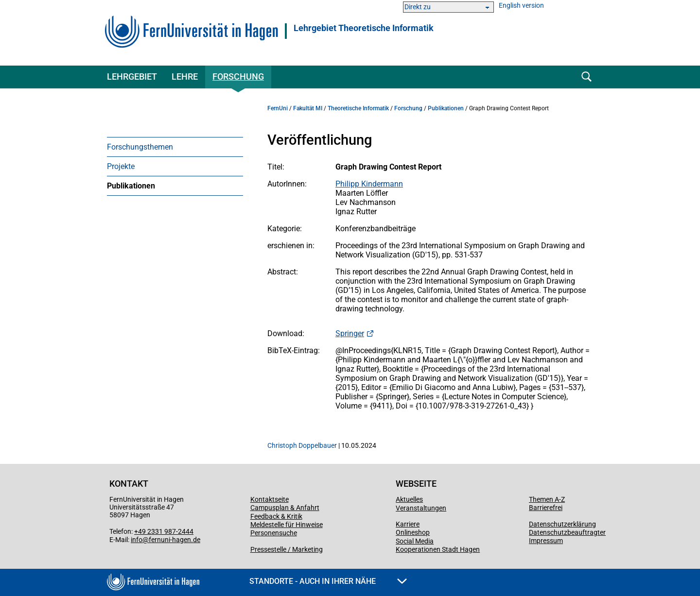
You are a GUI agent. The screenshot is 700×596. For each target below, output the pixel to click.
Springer (350, 333)
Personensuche (274, 533)
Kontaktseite (270, 499)
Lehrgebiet (132, 77)
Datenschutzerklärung (562, 524)
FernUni (278, 108)
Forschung (238, 77)
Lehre (185, 77)
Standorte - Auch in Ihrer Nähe (328, 581)
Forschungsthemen (140, 147)
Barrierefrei (546, 508)
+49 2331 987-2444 (164, 531)
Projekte (121, 166)
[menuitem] (175, 147)
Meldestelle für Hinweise (287, 525)
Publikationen (131, 186)
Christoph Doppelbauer (302, 445)
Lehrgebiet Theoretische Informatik (364, 28)
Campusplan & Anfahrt (285, 508)
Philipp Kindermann (369, 184)
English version (521, 6)
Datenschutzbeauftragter (567, 532)
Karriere (408, 524)
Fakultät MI (308, 108)
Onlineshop (413, 532)
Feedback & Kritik (276, 516)
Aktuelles (409, 499)
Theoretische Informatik (358, 108)
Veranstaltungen (421, 508)
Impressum (546, 541)
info (137, 540)
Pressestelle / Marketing (287, 549)
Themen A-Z (547, 499)
